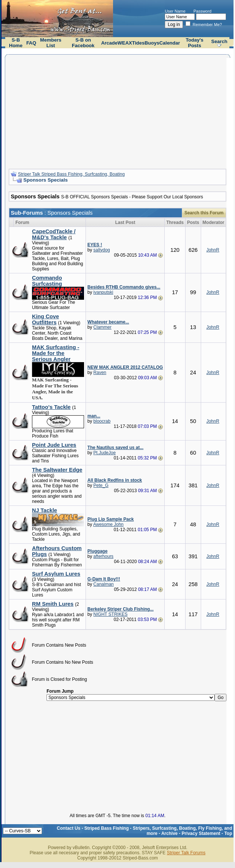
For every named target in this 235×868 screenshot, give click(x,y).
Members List (51, 43)
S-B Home (16, 43)
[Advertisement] (118, 111)
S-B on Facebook (83, 43)
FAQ (31, 43)
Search (219, 41)
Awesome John (108, 524)
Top (228, 833)
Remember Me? (204, 25)
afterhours (103, 556)
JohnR (213, 250)
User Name (175, 11)
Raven (100, 373)
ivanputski (103, 292)
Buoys (152, 43)
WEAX (125, 43)
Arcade (109, 43)
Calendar (170, 43)
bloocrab (102, 421)
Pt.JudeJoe (104, 453)
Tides (138, 43)
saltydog (102, 250)
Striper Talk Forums (186, 853)
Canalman (104, 584)
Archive (170, 833)
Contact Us (69, 828)
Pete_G (101, 485)
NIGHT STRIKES (110, 614)
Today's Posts (194, 43)
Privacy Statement (201, 833)
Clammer (102, 327)
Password (202, 11)
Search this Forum (204, 213)
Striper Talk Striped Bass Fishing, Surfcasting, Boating (71, 174)
